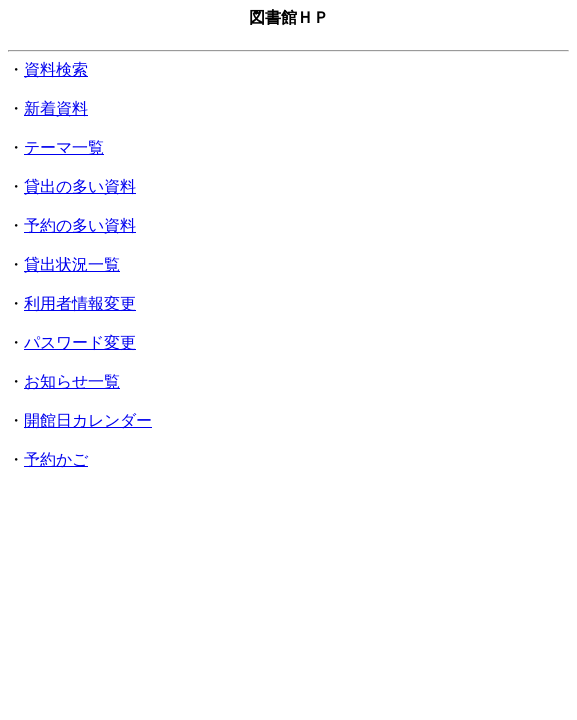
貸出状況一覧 (72, 264)
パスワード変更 (80, 342)
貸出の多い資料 (80, 186)
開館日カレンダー (88, 420)
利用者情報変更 (80, 303)
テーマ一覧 (64, 147)
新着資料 (56, 108)
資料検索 (56, 69)
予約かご (56, 459)
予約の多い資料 (80, 225)
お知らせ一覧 (72, 381)
